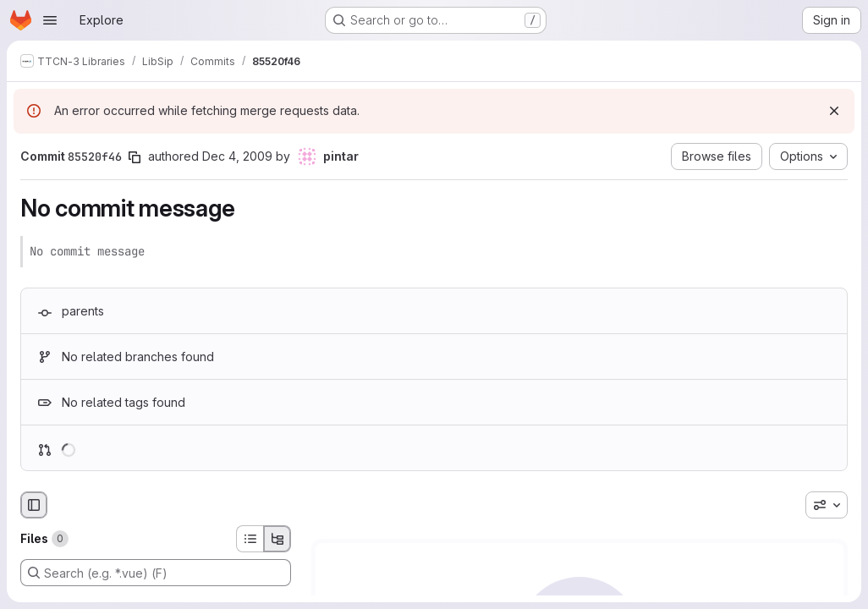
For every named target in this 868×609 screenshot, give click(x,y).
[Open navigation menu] (50, 20)
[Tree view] (277, 539)
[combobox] (827, 505)
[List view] (250, 539)
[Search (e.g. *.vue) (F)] (156, 573)
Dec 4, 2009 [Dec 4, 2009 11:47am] (237, 156)
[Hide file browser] (34, 505)
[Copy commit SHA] (135, 157)
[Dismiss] (834, 111)
